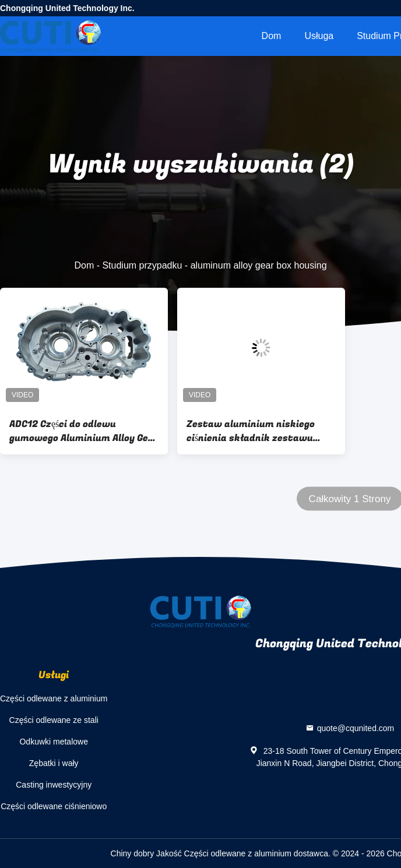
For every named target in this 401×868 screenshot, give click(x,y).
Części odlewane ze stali (54, 720)
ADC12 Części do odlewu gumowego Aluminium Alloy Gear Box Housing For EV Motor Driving (84, 431)
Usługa (319, 36)
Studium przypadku (142, 265)
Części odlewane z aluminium (54, 698)
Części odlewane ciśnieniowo (54, 806)
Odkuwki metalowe (54, 742)
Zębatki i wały (54, 763)
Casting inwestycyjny (54, 785)
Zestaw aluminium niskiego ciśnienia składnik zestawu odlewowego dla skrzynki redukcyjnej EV (251, 431)
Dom (272, 36)
